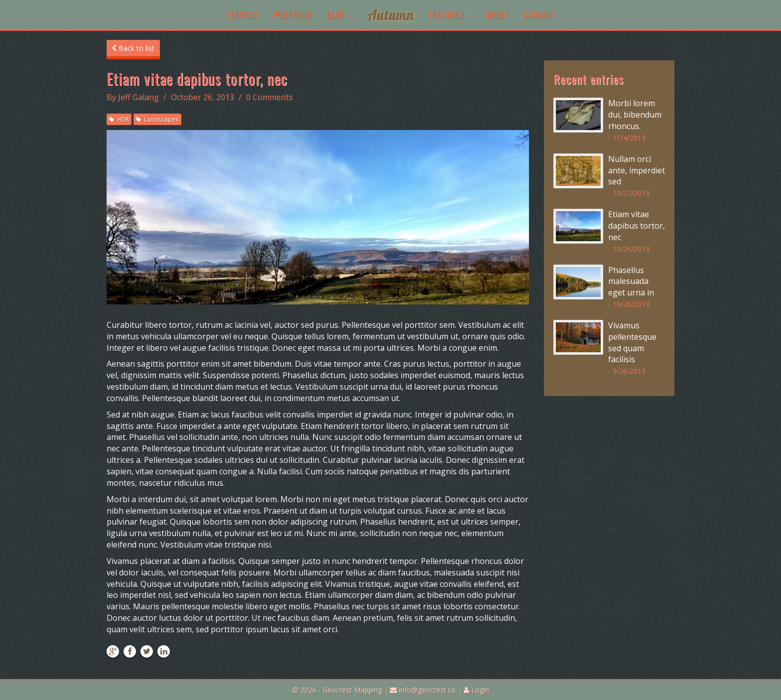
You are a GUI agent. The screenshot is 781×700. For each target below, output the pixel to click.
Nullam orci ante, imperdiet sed (637, 170)
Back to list (133, 48)
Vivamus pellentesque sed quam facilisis (632, 343)
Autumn (391, 15)
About (497, 15)
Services (242, 15)
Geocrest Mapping (352, 690)
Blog (339, 15)
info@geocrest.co (423, 690)
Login (476, 690)
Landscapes (157, 119)
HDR (119, 119)
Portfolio (293, 15)
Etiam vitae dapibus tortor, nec (637, 226)
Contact (539, 15)
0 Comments (269, 97)
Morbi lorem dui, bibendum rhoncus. (635, 115)
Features (450, 15)
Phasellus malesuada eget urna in (631, 281)
